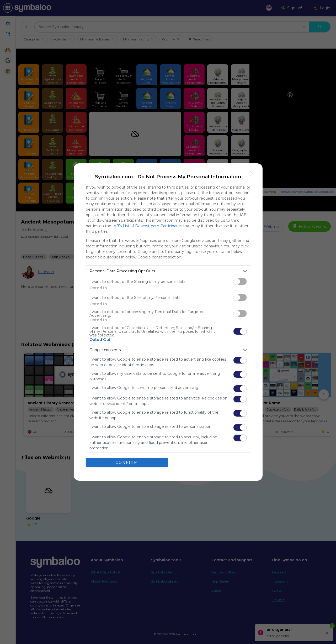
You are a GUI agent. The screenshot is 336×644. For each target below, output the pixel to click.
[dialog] (168, 322)
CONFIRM (127, 462)
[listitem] (168, 271)
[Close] (252, 174)
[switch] (240, 281)
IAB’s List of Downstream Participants (147, 226)
